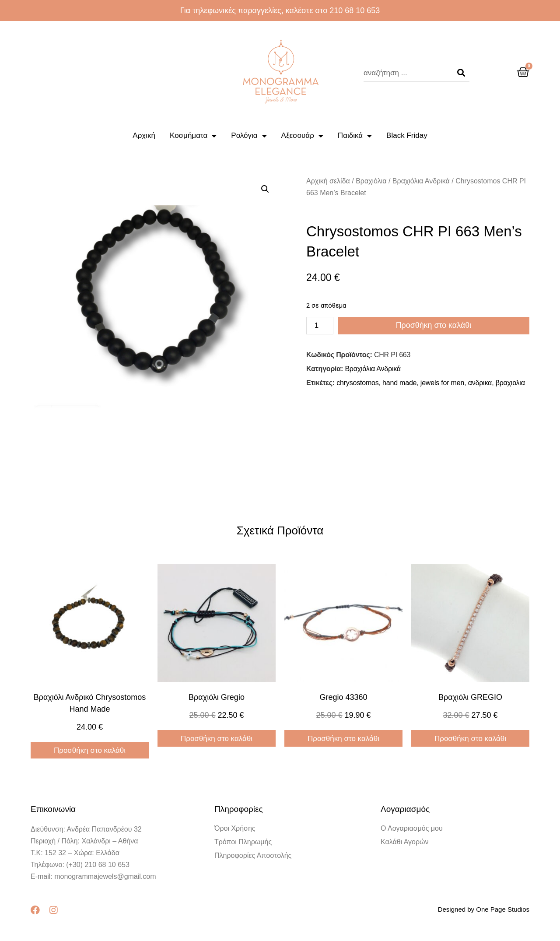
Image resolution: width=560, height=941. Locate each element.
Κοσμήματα (193, 136)
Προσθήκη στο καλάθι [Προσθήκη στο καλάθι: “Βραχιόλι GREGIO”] (470, 739)
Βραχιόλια (371, 181)
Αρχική (144, 135)
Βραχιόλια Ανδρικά (421, 181)
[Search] (461, 73)
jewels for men (442, 383)
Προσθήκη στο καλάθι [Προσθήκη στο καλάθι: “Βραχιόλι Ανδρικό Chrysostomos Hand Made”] (90, 750)
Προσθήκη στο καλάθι (434, 326)
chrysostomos (357, 383)
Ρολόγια (249, 136)
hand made (399, 383)
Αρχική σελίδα (328, 181)
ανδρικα (480, 383)
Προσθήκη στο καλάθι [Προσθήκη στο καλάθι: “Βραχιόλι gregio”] (217, 739)
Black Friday (407, 135)
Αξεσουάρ (302, 136)
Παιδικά (355, 136)
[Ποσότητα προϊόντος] (320, 326)
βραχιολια (510, 383)
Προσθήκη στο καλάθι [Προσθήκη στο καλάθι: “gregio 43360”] (343, 739)
